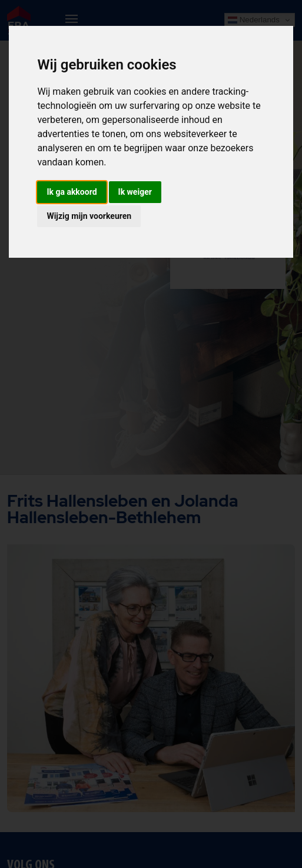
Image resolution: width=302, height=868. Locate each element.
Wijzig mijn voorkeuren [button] (89, 216)
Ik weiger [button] (135, 192)
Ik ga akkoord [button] (72, 192)
